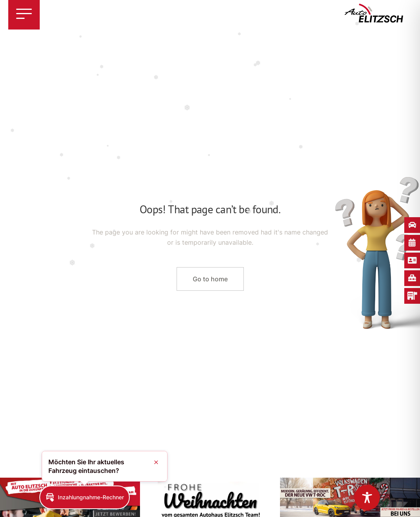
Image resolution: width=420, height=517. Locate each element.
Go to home (210, 279)
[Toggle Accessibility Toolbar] (367, 498)
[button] (85, 497)
